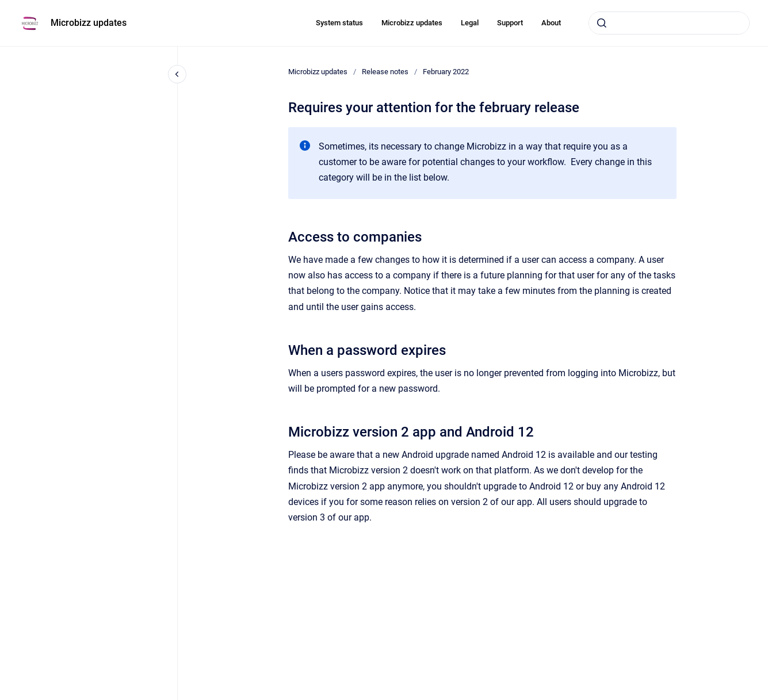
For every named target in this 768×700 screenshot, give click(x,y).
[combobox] (669, 23)
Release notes (385, 72)
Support (510, 23)
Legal (470, 23)
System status (339, 23)
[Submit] (602, 23)
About (551, 23)
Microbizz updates (89, 23)
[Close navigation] (177, 74)
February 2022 (446, 72)
